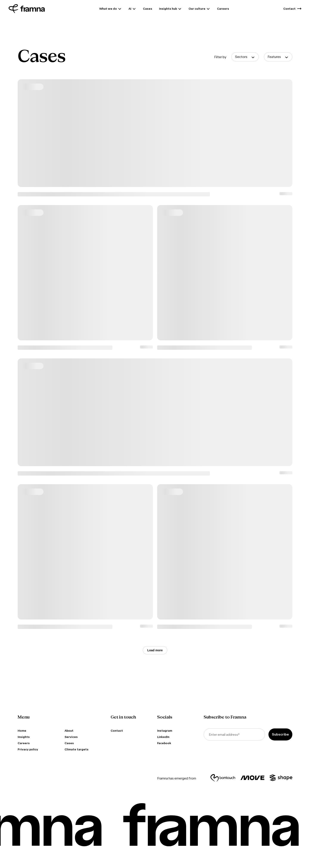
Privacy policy (28, 749)
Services (71, 737)
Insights (24, 737)
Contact (117, 731)
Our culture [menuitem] (197, 9)
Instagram (165, 731)
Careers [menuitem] (223, 9)
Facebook (164, 743)
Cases (69, 743)
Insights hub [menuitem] (168, 9)
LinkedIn (163, 737)
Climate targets (77, 749)
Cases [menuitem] (148, 9)
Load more (155, 650)
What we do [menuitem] (108, 9)
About (69, 731)
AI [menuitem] (130, 9)
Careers (24, 743)
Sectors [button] (241, 57)
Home (22, 731)
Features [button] (274, 57)
